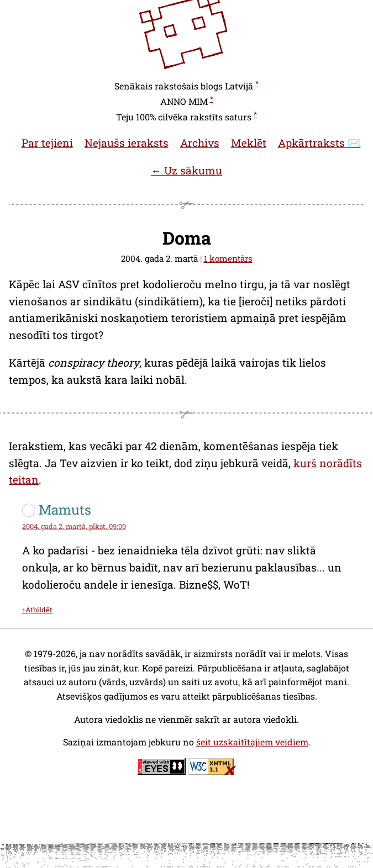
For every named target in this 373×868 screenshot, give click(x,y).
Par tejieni (47, 143)
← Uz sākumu (187, 170)
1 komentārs (228, 258)
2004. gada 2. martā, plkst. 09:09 (74, 526)
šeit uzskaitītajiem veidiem (252, 742)
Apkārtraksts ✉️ (319, 143)
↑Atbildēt (37, 610)
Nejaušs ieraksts (127, 143)
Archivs (200, 143)
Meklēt (249, 143)
